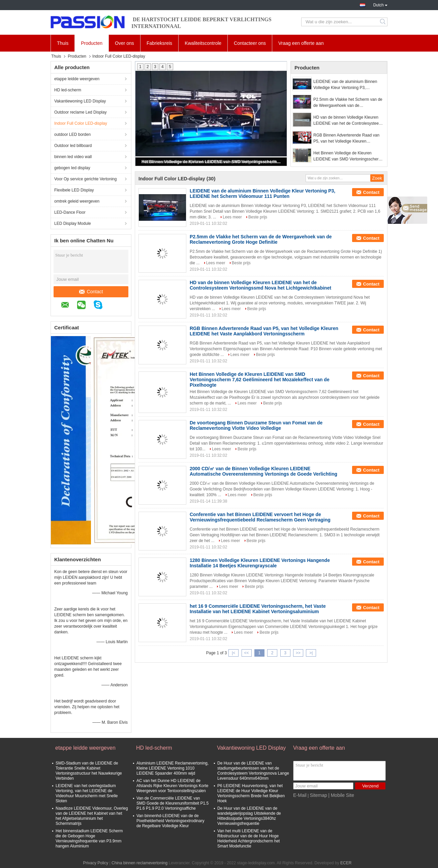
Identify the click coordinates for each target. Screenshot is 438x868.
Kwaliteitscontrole (203, 43)
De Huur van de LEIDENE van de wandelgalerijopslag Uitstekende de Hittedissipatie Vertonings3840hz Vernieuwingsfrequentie (249, 816)
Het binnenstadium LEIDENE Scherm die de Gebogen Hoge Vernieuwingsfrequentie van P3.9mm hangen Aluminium (89, 839)
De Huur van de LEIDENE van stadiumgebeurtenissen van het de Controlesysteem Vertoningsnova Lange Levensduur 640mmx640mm (253, 771)
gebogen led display (72, 168)
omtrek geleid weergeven (77, 201)
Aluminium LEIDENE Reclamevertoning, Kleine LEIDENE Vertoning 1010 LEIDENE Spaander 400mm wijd (173, 768)
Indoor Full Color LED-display (81, 123)
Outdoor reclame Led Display (80, 112)
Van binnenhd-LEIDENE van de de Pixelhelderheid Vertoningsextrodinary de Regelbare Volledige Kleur (170, 821)
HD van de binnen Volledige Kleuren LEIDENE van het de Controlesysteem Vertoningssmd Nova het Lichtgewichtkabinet (348, 121)
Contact (91, 292)
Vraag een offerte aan (301, 43)
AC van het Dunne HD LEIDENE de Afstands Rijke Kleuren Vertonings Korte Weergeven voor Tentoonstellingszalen (172, 786)
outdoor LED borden (72, 134)
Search (383, 22)
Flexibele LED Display (74, 190)
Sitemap (318, 795)
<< (246, 653)
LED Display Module (73, 223)
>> (298, 653)
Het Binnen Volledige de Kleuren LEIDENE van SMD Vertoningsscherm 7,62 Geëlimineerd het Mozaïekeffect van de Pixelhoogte (212, 162)
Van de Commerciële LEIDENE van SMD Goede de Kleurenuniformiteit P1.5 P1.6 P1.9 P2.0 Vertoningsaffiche (173, 803)
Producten (92, 43)
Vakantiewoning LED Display (80, 101)
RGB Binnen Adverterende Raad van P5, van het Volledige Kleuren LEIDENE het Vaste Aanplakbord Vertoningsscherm (346, 139)
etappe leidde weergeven (77, 79)
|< (233, 653)
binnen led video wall (73, 157)
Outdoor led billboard (73, 146)
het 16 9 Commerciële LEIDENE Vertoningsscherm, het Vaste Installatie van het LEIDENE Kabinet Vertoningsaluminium (258, 609)
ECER (346, 863)
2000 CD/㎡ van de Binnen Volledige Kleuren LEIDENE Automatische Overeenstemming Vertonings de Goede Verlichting (263, 471)
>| (311, 653)
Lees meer (232, 217)
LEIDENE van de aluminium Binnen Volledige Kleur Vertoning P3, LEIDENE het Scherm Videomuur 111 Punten (347, 85)
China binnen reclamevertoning (139, 863)
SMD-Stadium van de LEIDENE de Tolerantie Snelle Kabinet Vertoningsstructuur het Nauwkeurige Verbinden (89, 771)
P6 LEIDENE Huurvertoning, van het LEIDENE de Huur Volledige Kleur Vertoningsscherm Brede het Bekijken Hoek (251, 793)
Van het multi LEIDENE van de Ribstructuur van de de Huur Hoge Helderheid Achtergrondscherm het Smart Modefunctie (248, 839)
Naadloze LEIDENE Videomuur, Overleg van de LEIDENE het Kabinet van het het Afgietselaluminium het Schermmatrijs (92, 816)
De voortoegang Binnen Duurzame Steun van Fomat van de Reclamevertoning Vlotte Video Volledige (256, 425)
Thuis (63, 43)
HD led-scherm (68, 90)
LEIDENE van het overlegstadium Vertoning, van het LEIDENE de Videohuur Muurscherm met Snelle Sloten (87, 793)
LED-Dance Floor (70, 212)
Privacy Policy (96, 863)
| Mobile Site (341, 795)
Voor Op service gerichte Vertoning (85, 179)
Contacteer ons (250, 43)
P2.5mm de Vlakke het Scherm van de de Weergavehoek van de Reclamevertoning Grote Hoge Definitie (349, 103)
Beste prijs (258, 217)
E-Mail (300, 795)
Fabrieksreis (159, 43)
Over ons (124, 43)
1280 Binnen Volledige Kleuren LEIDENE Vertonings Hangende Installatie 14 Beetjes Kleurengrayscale (260, 563)
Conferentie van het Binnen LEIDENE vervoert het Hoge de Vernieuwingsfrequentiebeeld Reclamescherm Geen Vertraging (260, 517)
